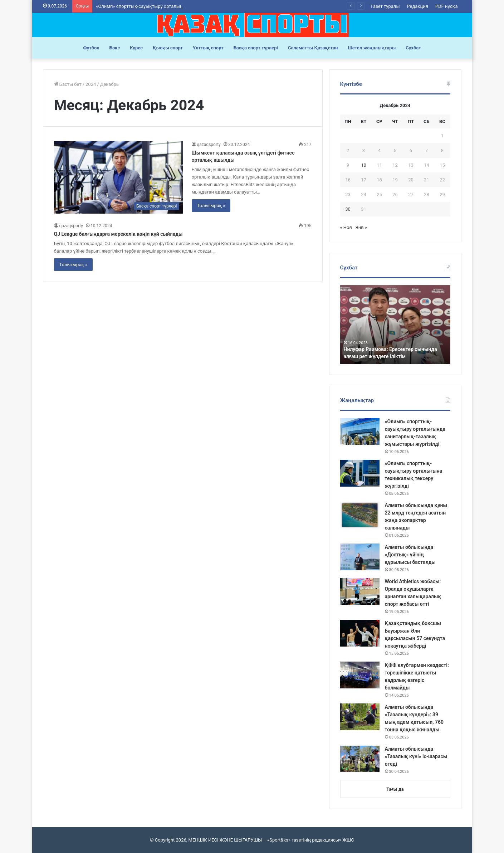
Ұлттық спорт (208, 48)
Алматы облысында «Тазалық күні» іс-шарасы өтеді (416, 756)
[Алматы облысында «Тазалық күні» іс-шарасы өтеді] (360, 759)
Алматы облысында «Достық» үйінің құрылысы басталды (410, 555)
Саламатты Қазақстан (313, 48)
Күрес (136, 48)
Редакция (417, 6)
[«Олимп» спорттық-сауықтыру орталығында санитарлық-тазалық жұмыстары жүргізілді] (360, 431)
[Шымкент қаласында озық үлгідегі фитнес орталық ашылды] (118, 177)
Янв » (361, 227)
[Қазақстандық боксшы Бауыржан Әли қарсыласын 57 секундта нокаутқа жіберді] (360, 633)
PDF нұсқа (447, 6)
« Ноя (346, 227)
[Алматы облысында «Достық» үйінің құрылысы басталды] (360, 557)
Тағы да (395, 789)
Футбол (91, 48)
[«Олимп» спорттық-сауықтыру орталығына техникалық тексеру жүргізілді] (360, 473)
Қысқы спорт (168, 48)
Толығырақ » (211, 206)
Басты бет (68, 84)
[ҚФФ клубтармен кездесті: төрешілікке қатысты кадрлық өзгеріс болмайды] (360, 675)
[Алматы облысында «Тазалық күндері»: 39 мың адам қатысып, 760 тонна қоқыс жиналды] (360, 717)
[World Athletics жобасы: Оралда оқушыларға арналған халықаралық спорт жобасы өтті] (360, 591)
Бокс (115, 48)
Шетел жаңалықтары (372, 48)
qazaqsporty (209, 145)
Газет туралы (385, 6)
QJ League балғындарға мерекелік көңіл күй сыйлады (118, 234)
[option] (395, 325)
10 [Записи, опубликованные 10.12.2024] (364, 165)
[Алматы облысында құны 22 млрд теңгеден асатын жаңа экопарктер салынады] (360, 515)
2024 (91, 84)
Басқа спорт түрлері (256, 48)
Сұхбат (413, 48)
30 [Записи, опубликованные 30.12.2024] (348, 209)
